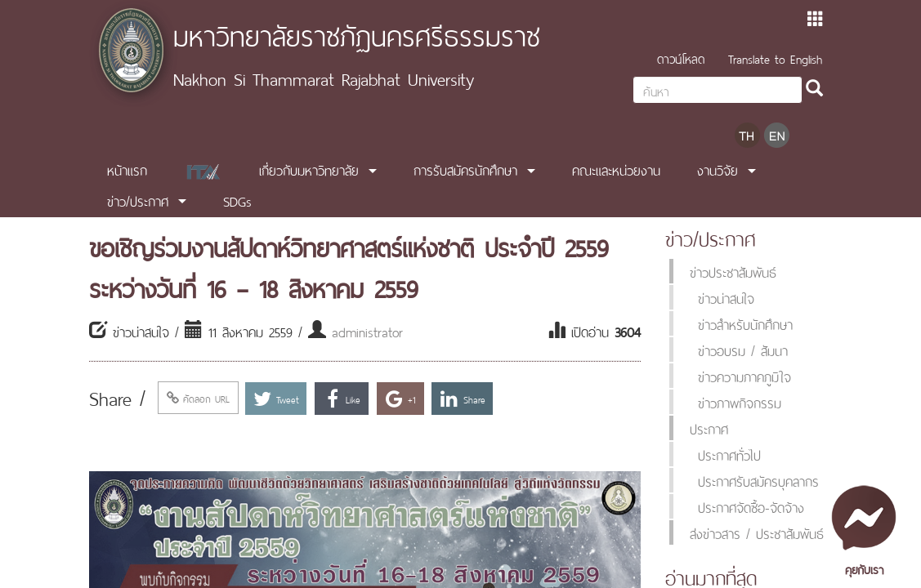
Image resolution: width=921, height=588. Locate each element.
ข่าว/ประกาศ (138, 200)
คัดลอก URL (198, 398)
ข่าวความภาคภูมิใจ (744, 376)
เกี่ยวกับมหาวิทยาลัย (309, 169)
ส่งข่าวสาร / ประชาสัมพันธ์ (757, 532)
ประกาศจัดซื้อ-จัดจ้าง (751, 506)
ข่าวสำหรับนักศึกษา (745, 323)
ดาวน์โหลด (681, 58)
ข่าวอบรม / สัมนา (743, 350)
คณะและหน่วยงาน (616, 169)
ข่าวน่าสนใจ (726, 297)
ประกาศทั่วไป (729, 454)
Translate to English (775, 58)
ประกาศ (709, 428)
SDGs (237, 200)
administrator (367, 331)
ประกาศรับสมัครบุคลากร (758, 480)
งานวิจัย (718, 169)
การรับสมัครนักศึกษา (465, 169)
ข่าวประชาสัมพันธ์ (733, 271)
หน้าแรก (127, 169)
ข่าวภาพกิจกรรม (740, 402)
